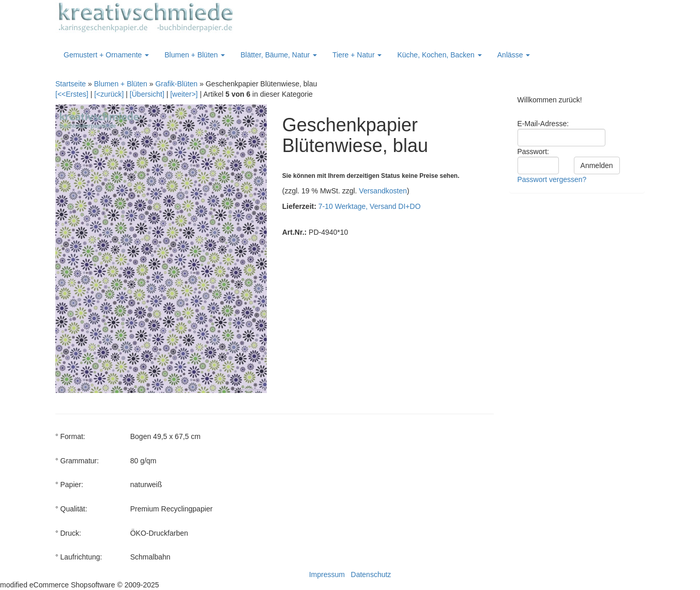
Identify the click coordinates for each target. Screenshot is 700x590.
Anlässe (514, 55)
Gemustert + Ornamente (106, 55)
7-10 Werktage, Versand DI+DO (370, 206)
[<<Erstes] (72, 94)
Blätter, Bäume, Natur (279, 55)
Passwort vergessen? (552, 179)
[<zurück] (109, 94)
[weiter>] (184, 94)
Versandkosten (383, 191)
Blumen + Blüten (195, 55)
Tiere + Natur (357, 55)
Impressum (327, 574)
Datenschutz (371, 574)
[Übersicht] (147, 94)
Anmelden (597, 165)
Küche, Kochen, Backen (439, 55)
